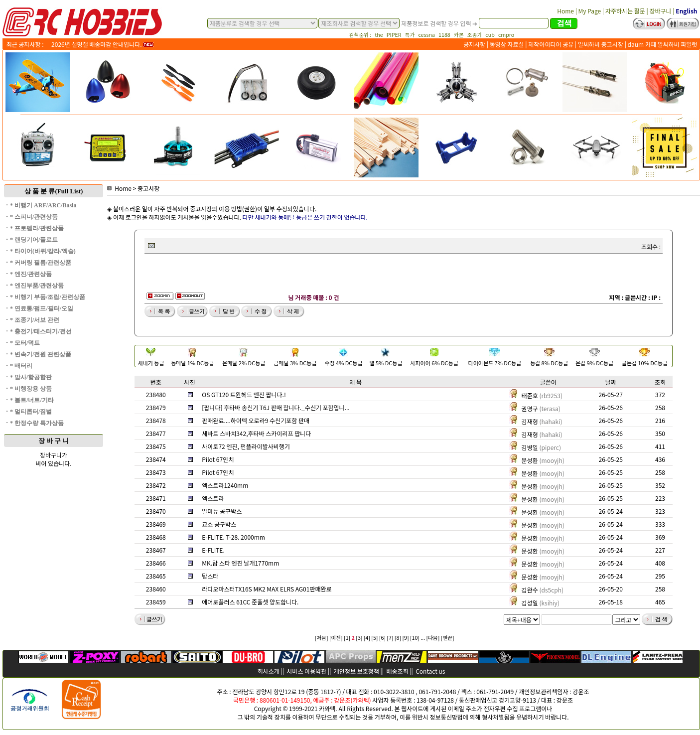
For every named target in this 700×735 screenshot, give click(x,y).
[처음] (322, 638)
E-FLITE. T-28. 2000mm (233, 537)
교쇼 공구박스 (219, 524)
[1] (347, 638)
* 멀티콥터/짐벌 (31, 412)
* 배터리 (21, 366)
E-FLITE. (213, 550)
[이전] (336, 638)
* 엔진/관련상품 (31, 274)
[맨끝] (448, 638)
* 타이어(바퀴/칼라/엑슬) (43, 251)
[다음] (433, 638)
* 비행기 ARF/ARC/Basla (43, 205)
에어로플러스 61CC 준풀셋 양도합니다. (250, 602)
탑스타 (210, 576)
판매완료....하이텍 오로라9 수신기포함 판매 (256, 420)
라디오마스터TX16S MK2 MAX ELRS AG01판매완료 (267, 589)
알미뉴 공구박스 (222, 511)
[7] (390, 638)
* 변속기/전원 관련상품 (41, 354)
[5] (374, 638)
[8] (398, 638)
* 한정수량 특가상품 (37, 423)
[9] (405, 638)
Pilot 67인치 (218, 459)
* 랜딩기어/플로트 (34, 240)
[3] (359, 638)
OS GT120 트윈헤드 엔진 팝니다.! (244, 394)
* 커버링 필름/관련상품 (41, 263)
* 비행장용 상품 (31, 389)
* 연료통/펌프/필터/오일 (42, 308)
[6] (382, 638)
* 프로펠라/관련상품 (37, 228)
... (423, 638)
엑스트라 (213, 498)
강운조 (581, 691)
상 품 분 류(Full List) (54, 191)
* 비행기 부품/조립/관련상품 (48, 297)
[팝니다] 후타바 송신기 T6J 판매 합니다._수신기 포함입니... (276, 407)
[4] (367, 638)
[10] (415, 638)
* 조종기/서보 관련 (35, 320)
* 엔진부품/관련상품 (37, 286)
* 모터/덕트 (25, 343)
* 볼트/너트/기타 (32, 400)
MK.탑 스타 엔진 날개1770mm (240, 563)
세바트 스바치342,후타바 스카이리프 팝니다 (256, 433)
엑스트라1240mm (225, 485)
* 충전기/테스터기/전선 (41, 331)
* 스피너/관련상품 (34, 217)
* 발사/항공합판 (31, 377)
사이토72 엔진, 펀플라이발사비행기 (246, 446)
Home (119, 188)
